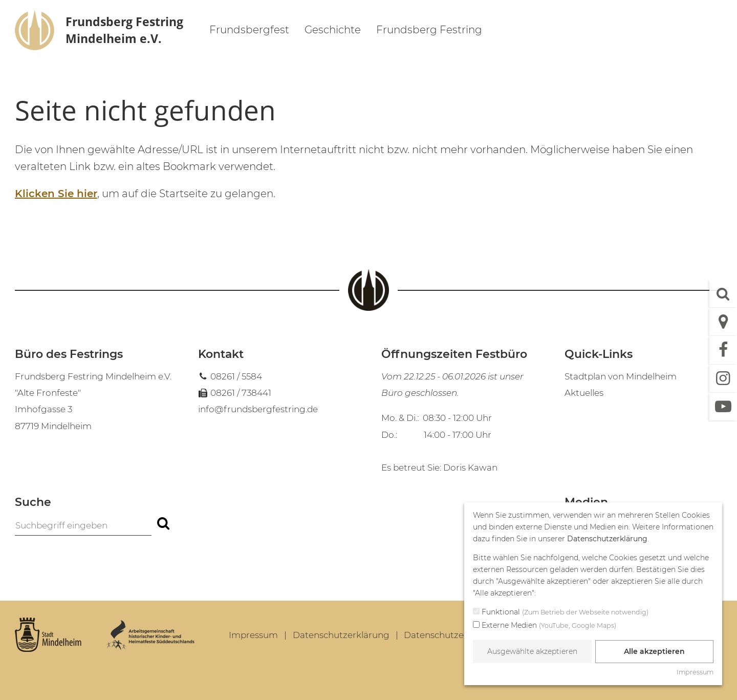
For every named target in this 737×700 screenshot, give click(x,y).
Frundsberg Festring (429, 30)
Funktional (561, 613)
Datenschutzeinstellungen (460, 635)
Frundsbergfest (249, 30)
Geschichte (333, 30)
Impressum (253, 635)
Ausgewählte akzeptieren (532, 651)
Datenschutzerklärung (341, 635)
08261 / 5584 (236, 376)
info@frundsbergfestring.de (258, 409)
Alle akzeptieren (654, 651)
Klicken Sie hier (56, 194)
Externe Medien (545, 626)
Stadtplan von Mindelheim (621, 376)
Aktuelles (584, 393)
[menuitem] (249, 31)
